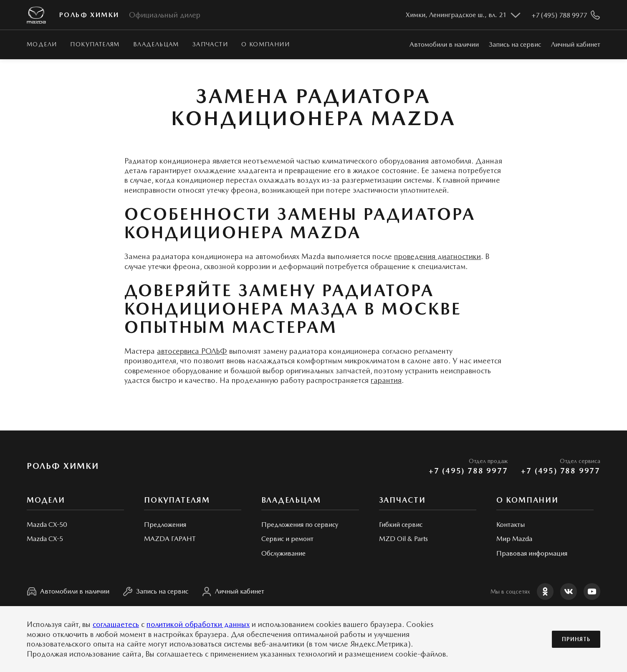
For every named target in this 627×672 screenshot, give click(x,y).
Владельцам (156, 44)
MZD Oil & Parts (403, 539)
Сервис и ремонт (287, 539)
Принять (576, 639)
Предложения (165, 525)
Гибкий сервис (401, 525)
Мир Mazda (514, 539)
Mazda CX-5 (45, 539)
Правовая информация (532, 553)
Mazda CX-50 (47, 525)
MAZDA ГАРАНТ (170, 539)
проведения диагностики (437, 256)
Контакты (511, 525)
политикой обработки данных (198, 624)
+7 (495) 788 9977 (468, 471)
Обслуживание (283, 553)
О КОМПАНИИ (265, 44)
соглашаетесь (116, 624)
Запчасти (210, 44)
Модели (42, 44)
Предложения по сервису (300, 525)
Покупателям (95, 44)
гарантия (386, 380)
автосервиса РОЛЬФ (192, 351)
